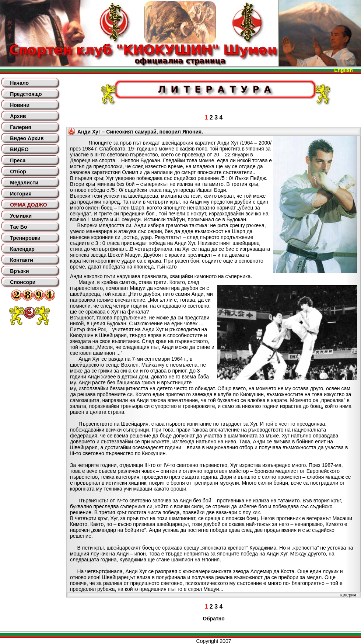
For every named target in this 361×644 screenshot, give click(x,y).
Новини (20, 105)
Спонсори (23, 282)
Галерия (20, 127)
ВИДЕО (19, 149)
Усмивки (21, 216)
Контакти (22, 260)
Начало (19, 83)
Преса (18, 160)
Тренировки (25, 238)
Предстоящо (26, 94)
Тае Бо (18, 227)
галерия (348, 595)
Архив (18, 116)
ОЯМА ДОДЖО (28, 205)
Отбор (18, 172)
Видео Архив (27, 138)
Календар (22, 249)
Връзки (19, 271)
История (21, 194)
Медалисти (24, 183)
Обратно (214, 619)
